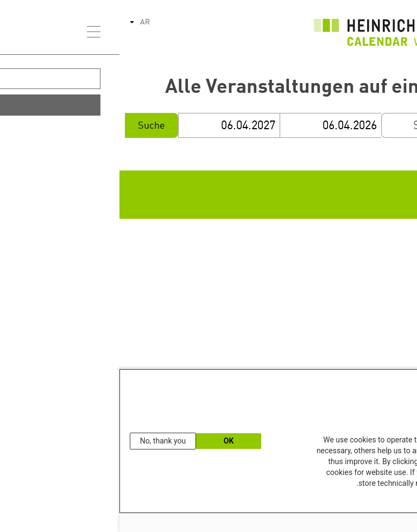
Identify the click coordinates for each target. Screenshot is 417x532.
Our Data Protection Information (364, 502)
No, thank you (44, 441)
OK (109, 441)
